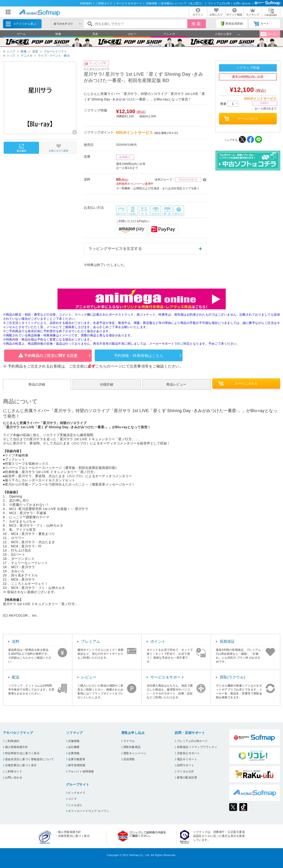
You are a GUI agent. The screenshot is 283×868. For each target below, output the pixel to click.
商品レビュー (176, 384)
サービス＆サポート (129, 3)
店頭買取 (129, 759)
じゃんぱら (75, 805)
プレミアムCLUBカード (192, 741)
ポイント (158, 641)
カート (261, 24)
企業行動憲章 (77, 759)
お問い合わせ (242, 3)
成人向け (270, 34)
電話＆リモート (187, 759)
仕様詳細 (107, 384)
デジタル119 (185, 772)
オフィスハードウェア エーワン (89, 811)
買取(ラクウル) (233, 677)
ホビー (132, 34)
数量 (229, 104)
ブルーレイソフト (55, 51)
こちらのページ (109, 366)
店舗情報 (152, 3)
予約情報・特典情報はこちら (139, 356)
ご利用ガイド (104, 3)
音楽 (95, 34)
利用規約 (86, 3)
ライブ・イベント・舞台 (54, 56)
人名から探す (224, 34)
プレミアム (91, 641)
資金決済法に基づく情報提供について (30, 759)
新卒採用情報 (77, 765)
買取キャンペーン (135, 753)
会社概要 (74, 747)
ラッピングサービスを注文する (115, 249)
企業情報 (74, 753)
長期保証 (227, 641)
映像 (58, 34)
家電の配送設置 (187, 778)
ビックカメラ (77, 793)
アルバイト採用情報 (81, 772)
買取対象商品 (132, 747)
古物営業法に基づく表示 (21, 765)
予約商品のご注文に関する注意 (51, 356)
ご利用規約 (12, 741)
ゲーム (21, 34)
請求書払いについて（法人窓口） (182, 3)
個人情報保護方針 (17, 747)
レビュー (89, 677)
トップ (11, 51)
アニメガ (169, 34)
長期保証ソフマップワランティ (197, 747)
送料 (16, 641)
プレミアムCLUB (219, 3)
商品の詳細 (37, 384)
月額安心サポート (189, 753)
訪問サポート (186, 765)
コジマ (72, 799)
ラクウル (129, 741)
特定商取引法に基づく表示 (22, 753)
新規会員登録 (232, 24)
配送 (16, 677)
